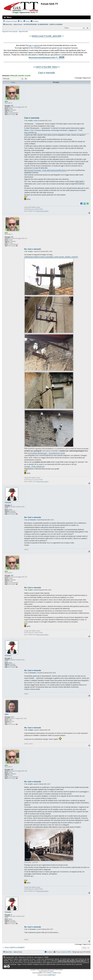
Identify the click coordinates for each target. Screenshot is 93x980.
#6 (25, 730)
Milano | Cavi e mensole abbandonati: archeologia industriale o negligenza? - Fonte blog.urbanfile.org (53, 131)
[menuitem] (20, 21)
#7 (25, 784)
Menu (9, 17)
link (58, 48)
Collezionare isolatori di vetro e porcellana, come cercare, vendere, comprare (51, 257)
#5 (25, 673)
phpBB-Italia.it (52, 975)
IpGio (6, 102)
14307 (12, 717)
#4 (25, 590)
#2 (25, 251)
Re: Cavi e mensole (33, 249)
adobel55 (21, 76)
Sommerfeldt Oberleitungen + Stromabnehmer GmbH (46, 453)
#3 (25, 520)
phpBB (40, 973)
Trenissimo (8, 503)
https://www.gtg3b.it (43, 211)
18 (11, 505)
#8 (25, 929)
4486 (12, 106)
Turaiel (51, 971)
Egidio (7, 714)
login (30, 45)
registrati (37, 45)
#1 (25, 121)
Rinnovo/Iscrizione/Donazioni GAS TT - (46, 57)
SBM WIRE (79, 181)
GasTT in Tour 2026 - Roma (46, 67)
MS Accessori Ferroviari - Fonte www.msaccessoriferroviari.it (45, 170)
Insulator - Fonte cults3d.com (34, 466)
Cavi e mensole (46, 73)
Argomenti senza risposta (10, 31)
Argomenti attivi (23, 31)
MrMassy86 (14, 76)
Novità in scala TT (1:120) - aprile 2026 (46, 36)
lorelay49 (27, 76)
